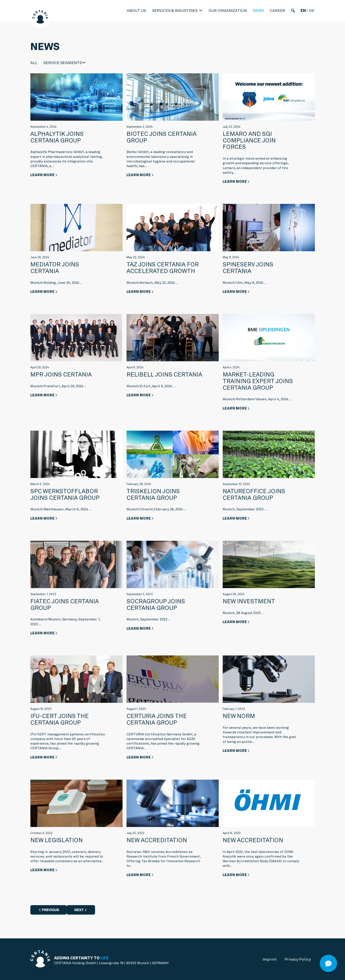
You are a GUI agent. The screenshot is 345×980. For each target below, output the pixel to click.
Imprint (270, 959)
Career (277, 10)
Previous (50, 910)
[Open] (328, 963)
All (34, 63)
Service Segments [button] (63, 63)
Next (79, 910)
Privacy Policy (298, 959)
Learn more (43, 175)
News (258, 10)
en (303, 10)
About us (136, 10)
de (312, 10)
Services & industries (175, 10)
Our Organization (228, 10)
